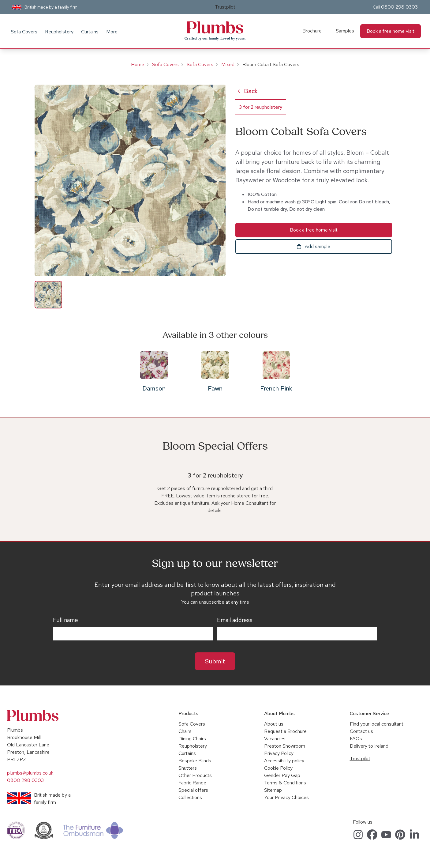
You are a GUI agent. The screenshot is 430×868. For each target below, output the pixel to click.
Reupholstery (59, 32)
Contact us (361, 731)
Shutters (188, 768)
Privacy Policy (279, 753)
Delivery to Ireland (369, 746)
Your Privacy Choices (286, 797)
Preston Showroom (285, 746)
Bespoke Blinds (195, 761)
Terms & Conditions (285, 783)
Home (138, 64)
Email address (235, 620)
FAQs (356, 739)
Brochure (312, 31)
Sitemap (273, 790)
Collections (190, 797)
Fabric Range (192, 783)
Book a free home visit (391, 31)
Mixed (228, 64)
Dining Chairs (192, 739)
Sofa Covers (24, 32)
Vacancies (275, 739)
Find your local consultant (377, 724)
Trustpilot (225, 7)
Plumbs (215, 28)
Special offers (193, 790)
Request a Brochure (285, 731)
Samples (345, 31)
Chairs (185, 731)
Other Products (195, 775)
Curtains (90, 32)
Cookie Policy (278, 768)
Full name (65, 620)
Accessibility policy (284, 761)
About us (274, 724)
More (112, 32)
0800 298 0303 (399, 7)
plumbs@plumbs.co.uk (30, 773)
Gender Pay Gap (282, 775)
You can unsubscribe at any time (215, 602)
